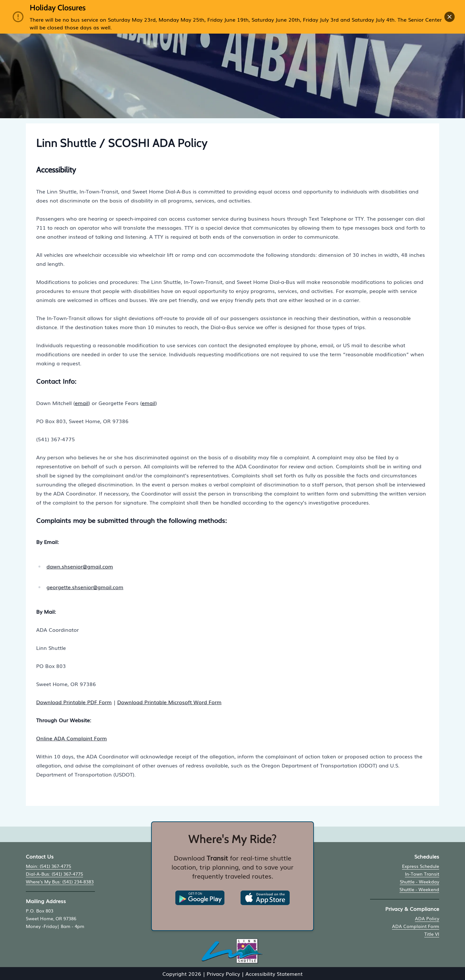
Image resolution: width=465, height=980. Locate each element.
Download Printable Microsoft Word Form (169, 702)
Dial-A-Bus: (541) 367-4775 (54, 874)
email (82, 403)
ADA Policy (427, 918)
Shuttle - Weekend (419, 889)
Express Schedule (421, 866)
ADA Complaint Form (416, 926)
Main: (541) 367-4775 (48, 866)
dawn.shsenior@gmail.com (80, 566)
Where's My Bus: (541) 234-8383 (60, 881)
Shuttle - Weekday (419, 881)
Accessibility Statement (274, 974)
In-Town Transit (422, 874)
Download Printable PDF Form (74, 702)
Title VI (432, 934)
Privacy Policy (223, 974)
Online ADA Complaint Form (72, 738)
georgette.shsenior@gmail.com (85, 587)
